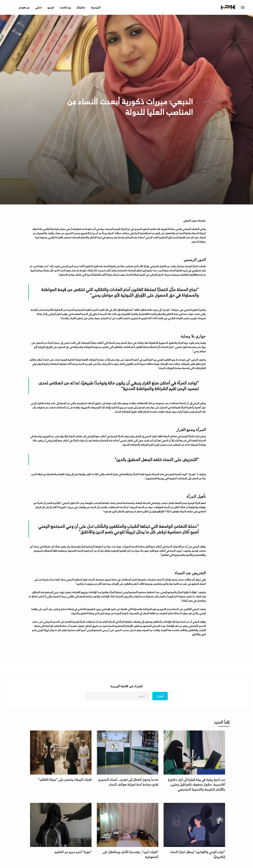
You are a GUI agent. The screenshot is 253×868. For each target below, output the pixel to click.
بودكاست (65, 7)
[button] (24, 7)
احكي (39, 7)
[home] (235, 7)
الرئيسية (96, 7)
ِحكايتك (81, 7)
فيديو (51, 7)
